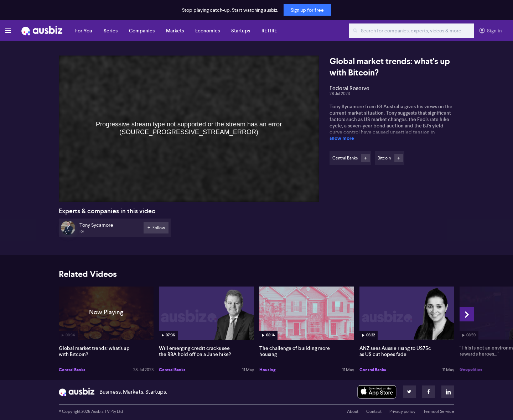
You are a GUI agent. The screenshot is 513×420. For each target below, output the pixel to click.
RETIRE (269, 31)
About (353, 411)
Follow (366, 158)
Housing (267, 370)
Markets (175, 31)
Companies (142, 31)
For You (84, 31)
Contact (374, 411)
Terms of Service (439, 411)
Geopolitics (471, 369)
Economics (208, 31)
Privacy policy (402, 411)
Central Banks (72, 370)
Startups (241, 31)
